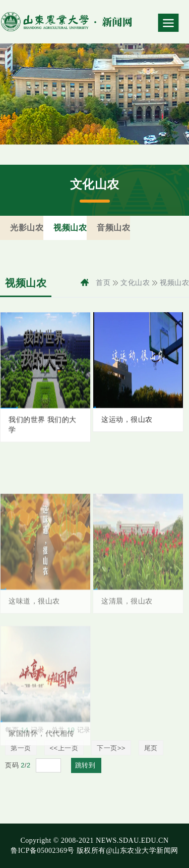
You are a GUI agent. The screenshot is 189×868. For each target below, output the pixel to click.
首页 (103, 283)
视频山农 (174, 283)
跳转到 (86, 765)
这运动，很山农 (127, 422)
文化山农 (135, 283)
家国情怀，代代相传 (42, 747)
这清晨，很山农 (127, 615)
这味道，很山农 (34, 615)
